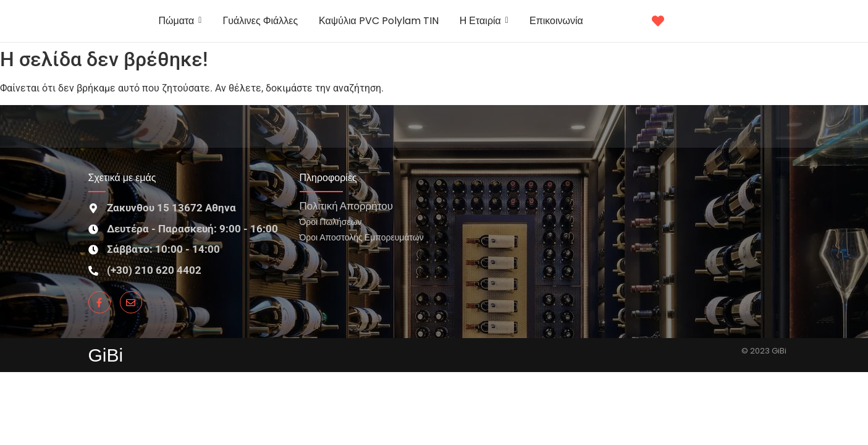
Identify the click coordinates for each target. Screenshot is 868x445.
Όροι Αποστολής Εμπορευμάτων (362, 237)
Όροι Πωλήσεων (331, 222)
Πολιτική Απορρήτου (346, 206)
